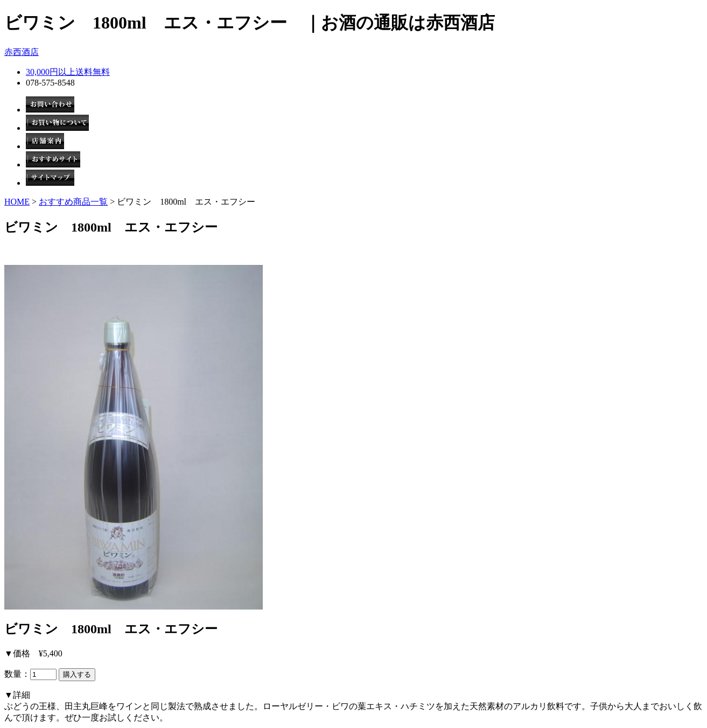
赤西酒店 (22, 52)
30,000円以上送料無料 (68, 72)
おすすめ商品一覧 (73, 202)
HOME (17, 202)
